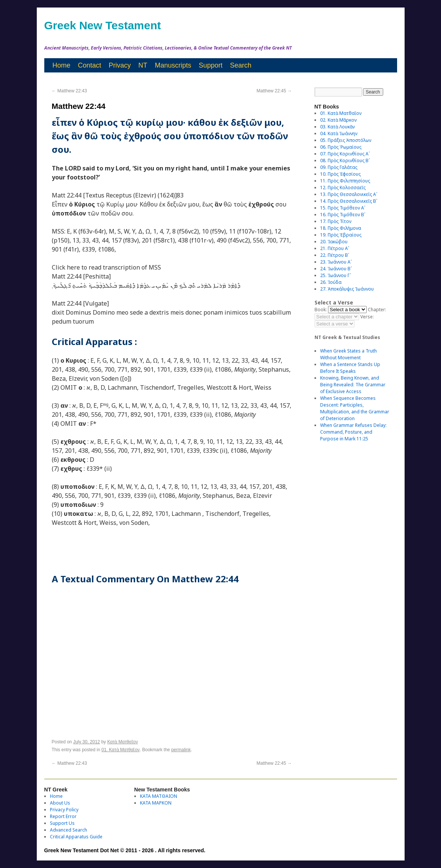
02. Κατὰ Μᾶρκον (338, 120)
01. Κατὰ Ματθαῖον (120, 750)
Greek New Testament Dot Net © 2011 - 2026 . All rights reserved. (125, 850)
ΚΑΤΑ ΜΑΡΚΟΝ (156, 803)
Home (62, 65)
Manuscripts (173, 65)
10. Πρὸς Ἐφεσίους (340, 174)
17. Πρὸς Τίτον (336, 221)
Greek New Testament (103, 25)
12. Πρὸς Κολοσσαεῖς (343, 188)
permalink (181, 750)
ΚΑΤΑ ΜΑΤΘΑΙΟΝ (159, 796)
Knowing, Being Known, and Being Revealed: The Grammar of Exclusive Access (353, 385)
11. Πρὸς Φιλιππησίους (345, 181)
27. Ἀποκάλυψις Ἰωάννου (347, 289)
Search (241, 65)
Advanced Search (68, 830)
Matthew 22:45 (274, 91)
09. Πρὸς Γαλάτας (339, 167)
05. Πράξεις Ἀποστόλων (346, 140)
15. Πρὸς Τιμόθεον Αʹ (343, 208)
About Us (60, 803)
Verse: (367, 317)
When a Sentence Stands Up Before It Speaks (350, 368)
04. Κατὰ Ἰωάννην (339, 133)
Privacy (120, 65)
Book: (321, 310)
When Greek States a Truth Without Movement (348, 354)
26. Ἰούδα (331, 282)
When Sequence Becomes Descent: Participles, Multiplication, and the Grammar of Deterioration (355, 408)
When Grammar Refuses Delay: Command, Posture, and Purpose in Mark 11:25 (353, 432)
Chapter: (377, 310)
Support (211, 65)
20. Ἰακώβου (334, 242)
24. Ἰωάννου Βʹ (336, 269)
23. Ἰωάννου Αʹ (336, 262)
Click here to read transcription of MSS (106, 267)
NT (143, 65)
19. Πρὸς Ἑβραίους (341, 235)
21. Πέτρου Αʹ (335, 248)
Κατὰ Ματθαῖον (123, 742)
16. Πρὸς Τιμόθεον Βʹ (343, 215)
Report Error (63, 816)
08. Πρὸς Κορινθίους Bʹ (345, 160)
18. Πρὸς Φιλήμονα (341, 228)
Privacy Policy (64, 810)
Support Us (62, 823)
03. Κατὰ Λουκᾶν (337, 127)
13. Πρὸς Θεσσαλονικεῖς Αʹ (349, 194)
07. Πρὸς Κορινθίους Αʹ (345, 154)
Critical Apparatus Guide (76, 837)
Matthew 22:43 (69, 91)
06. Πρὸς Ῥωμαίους (341, 147)
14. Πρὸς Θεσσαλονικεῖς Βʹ (349, 201)
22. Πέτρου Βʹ (335, 255)
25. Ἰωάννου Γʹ (336, 275)
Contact (90, 65)
